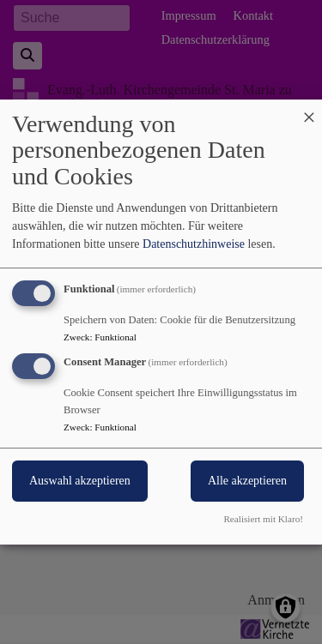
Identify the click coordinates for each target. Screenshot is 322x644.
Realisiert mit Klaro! (263, 519)
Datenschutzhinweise (194, 244)
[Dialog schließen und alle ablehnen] (309, 110)
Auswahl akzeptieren (80, 481)
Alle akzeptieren (247, 481)
